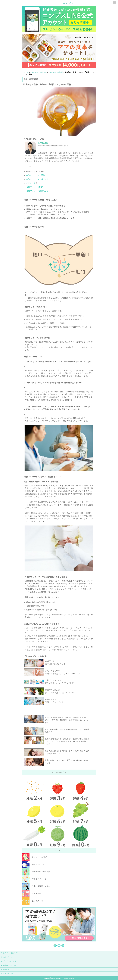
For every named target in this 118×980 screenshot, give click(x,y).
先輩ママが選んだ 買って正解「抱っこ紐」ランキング (60, 691)
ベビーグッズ (37, 894)
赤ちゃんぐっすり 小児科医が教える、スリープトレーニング (63, 672)
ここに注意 (31, 183)
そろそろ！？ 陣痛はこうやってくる (54, 701)
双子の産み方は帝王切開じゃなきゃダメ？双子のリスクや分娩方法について (67, 752)
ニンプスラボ (37, 901)
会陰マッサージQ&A (35, 187)
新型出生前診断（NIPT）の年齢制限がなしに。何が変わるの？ (67, 731)
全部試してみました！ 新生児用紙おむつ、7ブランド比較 (60, 682)
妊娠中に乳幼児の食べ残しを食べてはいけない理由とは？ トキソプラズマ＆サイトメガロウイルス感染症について (67, 742)
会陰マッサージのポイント (37, 179)
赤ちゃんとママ (38, 864)
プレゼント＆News (40, 857)
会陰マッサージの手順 (35, 175)
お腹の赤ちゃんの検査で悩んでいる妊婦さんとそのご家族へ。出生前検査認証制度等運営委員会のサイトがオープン (67, 720)
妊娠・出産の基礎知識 (39, 72)
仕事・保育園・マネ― (41, 886)
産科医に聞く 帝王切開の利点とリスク (55, 663)
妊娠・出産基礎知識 (56, 72)
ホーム (26, 72)
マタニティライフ (39, 879)
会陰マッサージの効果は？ (37, 191)
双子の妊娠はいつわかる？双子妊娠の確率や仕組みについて (67, 762)
